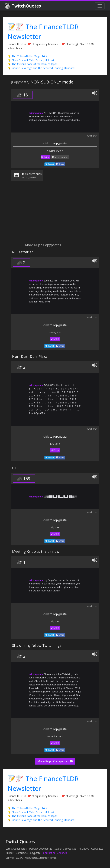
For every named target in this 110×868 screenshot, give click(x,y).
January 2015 (55, 332)
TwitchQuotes (23, 6)
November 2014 (55, 151)
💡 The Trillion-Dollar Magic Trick (27, 56)
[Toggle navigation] (100, 6)
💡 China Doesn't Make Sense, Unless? (31, 60)
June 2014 (55, 444)
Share (60, 164)
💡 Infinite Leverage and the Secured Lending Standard (41, 68)
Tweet (50, 164)
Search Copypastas (65, 849)
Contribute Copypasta (28, 853)
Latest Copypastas (16, 849)
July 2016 (55, 527)
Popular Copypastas (41, 849)
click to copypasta (55, 143)
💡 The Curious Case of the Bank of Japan (33, 64)
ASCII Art (84, 849)
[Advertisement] (55, 214)
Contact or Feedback (55, 853)
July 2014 (55, 621)
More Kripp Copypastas (55, 761)
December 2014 (55, 736)
